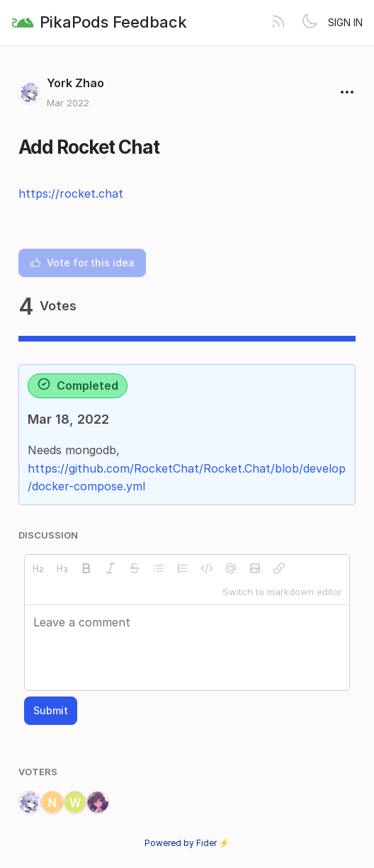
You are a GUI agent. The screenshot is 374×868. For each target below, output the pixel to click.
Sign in (345, 22)
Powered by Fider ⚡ (187, 843)
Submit (51, 710)
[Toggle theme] (310, 23)
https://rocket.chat (71, 193)
